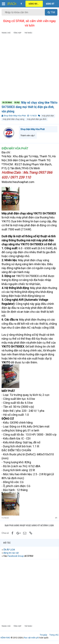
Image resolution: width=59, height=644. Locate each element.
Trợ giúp (44, 635)
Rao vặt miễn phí (31, 638)
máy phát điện (48, 116)
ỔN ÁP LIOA (9, 550)
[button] (4, 4)
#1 (56, 518)
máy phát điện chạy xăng (13, 119)
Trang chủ (54, 635)
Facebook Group (16, 556)
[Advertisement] (29, 68)
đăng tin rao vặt (11, 553)
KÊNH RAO (6, 638)
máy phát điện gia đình (37, 119)
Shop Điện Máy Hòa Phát (15, 116)
